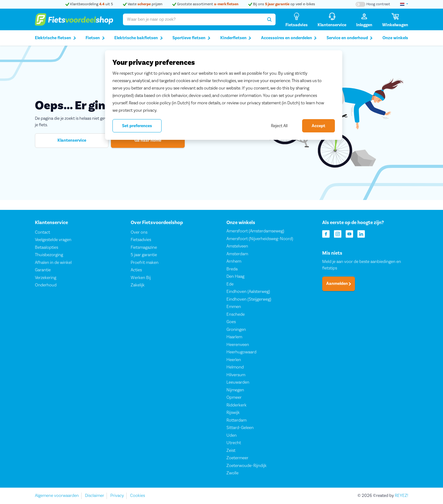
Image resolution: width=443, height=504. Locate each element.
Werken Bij (141, 278)
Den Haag (235, 277)
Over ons (139, 232)
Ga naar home (148, 140)
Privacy (117, 496)
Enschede (236, 314)
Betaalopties (46, 248)
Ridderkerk (236, 405)
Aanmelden (339, 284)
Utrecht (234, 443)
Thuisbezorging (49, 255)
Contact (42, 232)
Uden (232, 435)
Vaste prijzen (143, 4)
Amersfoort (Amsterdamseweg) (255, 231)
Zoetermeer (237, 458)
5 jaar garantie (144, 255)
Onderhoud (46, 285)
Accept (319, 126)
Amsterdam (237, 254)
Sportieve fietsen (191, 38)
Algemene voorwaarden (57, 496)
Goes (231, 322)
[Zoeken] (270, 19)
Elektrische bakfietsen (139, 38)
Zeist (231, 451)
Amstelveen (237, 247)
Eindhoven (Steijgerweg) (249, 299)
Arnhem (234, 262)
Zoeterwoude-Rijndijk (247, 466)
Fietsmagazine (144, 248)
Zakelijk (138, 285)
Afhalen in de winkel (53, 263)
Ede (230, 284)
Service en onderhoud (350, 38)
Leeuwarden (238, 383)
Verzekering (46, 278)
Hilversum (236, 375)
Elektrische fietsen (55, 38)
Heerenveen (238, 345)
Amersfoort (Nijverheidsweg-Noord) (260, 239)
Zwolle (232, 473)
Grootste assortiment (205, 4)
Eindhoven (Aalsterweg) (248, 292)
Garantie (43, 270)
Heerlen (234, 360)
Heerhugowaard (241, 352)
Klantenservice (72, 140)
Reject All (279, 126)
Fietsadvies (141, 240)
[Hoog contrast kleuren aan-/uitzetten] (373, 4)
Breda (232, 269)
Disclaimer (95, 496)
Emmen (234, 307)
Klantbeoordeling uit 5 (89, 4)
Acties (136, 270)
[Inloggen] (364, 20)
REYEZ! (401, 496)
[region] (224, 95)
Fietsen (95, 38)
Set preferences (137, 126)
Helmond (235, 368)
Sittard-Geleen (240, 428)
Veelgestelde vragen (53, 240)
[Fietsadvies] (297, 20)
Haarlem (234, 337)
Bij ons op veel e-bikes (282, 4)
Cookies (137, 496)
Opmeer (234, 398)
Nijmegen (235, 390)
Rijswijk (233, 413)
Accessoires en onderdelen (289, 38)
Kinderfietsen (236, 38)
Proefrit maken (145, 263)
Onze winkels (395, 38)
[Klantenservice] (332, 20)
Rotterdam (236, 420)
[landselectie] (404, 4)
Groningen (236, 330)
